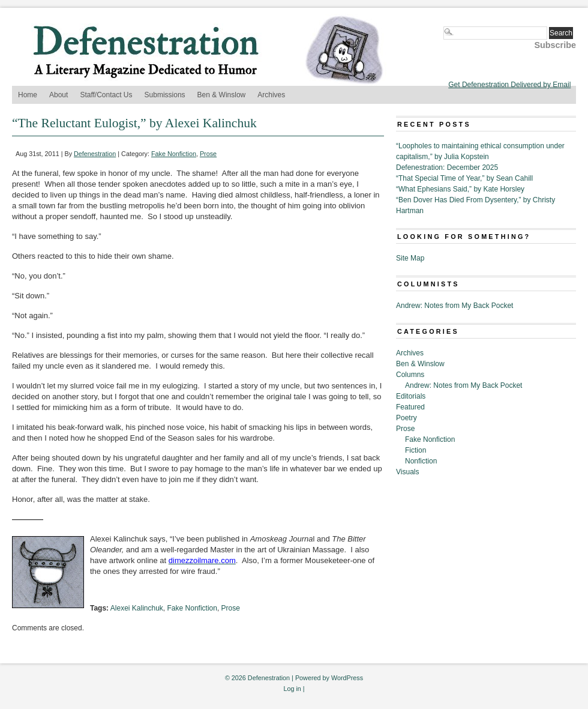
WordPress (347, 678)
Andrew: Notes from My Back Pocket (454, 306)
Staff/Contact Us (106, 95)
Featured (410, 407)
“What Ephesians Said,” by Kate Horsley (460, 189)
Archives (271, 95)
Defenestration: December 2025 (447, 167)
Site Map (410, 258)
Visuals (407, 472)
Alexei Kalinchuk (137, 608)
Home (28, 95)
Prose (208, 154)
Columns (410, 375)
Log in (292, 689)
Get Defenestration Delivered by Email (509, 85)
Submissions (165, 95)
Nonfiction (421, 461)
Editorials (411, 396)
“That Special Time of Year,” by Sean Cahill (464, 178)
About (58, 95)
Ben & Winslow (222, 95)
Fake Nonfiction (174, 154)
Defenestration (95, 154)
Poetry (406, 418)
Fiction (415, 450)
